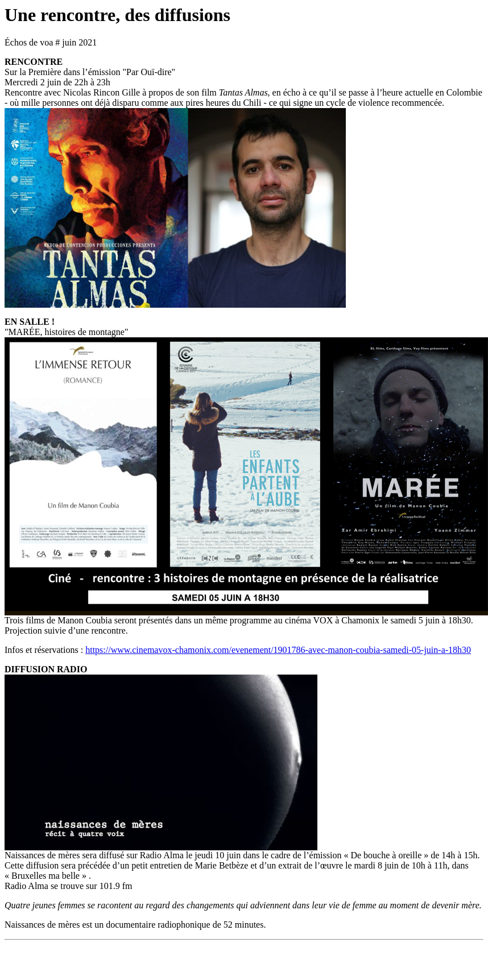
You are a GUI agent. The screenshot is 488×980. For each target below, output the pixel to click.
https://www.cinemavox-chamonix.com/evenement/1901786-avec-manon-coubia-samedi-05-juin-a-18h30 (278, 650)
